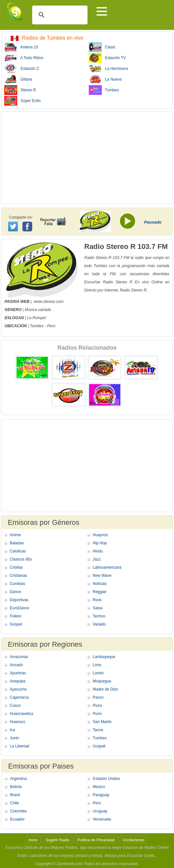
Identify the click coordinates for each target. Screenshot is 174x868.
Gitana (18, 79)
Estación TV (107, 58)
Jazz (97, 559)
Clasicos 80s (21, 559)
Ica (12, 730)
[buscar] (59, 15)
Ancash (16, 665)
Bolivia (16, 787)
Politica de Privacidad (96, 840)
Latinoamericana (107, 567)
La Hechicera (108, 69)
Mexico (99, 787)
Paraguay (101, 795)
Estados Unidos (106, 779)
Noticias (100, 584)
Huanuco (18, 722)
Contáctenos (134, 840)
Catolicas (18, 551)
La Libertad (20, 746)
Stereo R (20, 90)
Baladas (17, 543)
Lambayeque (104, 657)
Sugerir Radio (57, 840)
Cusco (15, 706)
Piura (97, 706)
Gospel (16, 624)
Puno (97, 714)
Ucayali (99, 746)
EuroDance (20, 608)
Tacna (98, 730)
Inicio (33, 840)
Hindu (98, 551)
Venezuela (102, 819)
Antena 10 (21, 47)
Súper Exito (22, 101)
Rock (97, 600)
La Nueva (105, 79)
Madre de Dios (105, 689)
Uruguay (100, 811)
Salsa (98, 608)
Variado (99, 624)
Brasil (15, 795)
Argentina (18, 779)
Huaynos (100, 535)
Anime (15, 535)
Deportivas (19, 600)
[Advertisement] (87, 158)
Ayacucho (18, 689)
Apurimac (18, 673)
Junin (14, 738)
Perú (51, 326)
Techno (99, 616)
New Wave (102, 576)
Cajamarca (19, 697)
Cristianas (18, 576)
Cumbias (17, 584)
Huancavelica (21, 714)
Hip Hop (100, 543)
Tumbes (104, 90)
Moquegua (102, 681)
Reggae (100, 592)
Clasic (102, 47)
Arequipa (18, 681)
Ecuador (17, 819)
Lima (97, 665)
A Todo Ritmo (24, 58)
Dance (15, 592)
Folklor (16, 616)
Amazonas (19, 657)
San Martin (102, 722)
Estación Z (22, 69)
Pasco (98, 697)
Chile (14, 803)
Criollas (16, 567)
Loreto (98, 673)
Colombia (18, 811)
